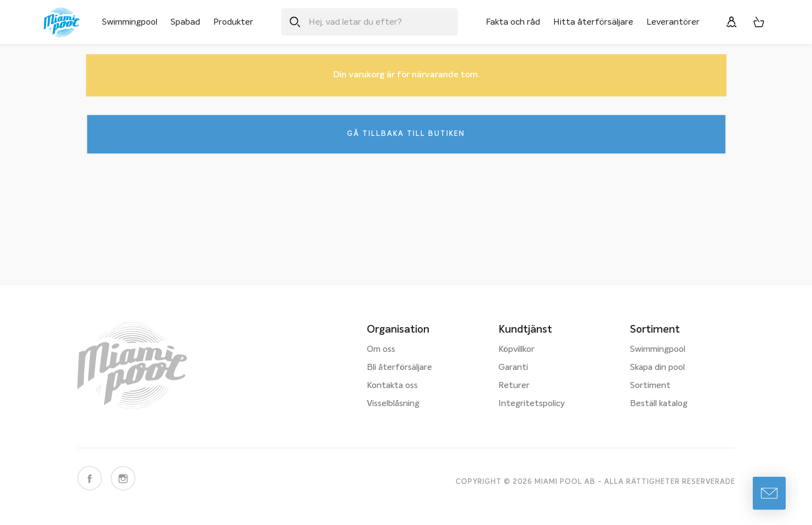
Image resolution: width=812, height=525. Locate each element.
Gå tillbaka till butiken (406, 135)
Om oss (381, 350)
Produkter (233, 22)
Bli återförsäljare (399, 368)
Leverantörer (673, 22)
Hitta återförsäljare (593, 22)
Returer (514, 386)
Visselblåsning (393, 404)
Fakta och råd (513, 22)
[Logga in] (731, 22)
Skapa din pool (657, 368)
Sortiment (650, 386)
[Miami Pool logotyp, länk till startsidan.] (62, 22)
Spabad (185, 22)
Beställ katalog (659, 404)
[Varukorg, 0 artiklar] (759, 22)
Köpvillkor (516, 350)
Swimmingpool (130, 22)
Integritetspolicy (532, 404)
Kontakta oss (392, 386)
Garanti (513, 368)
